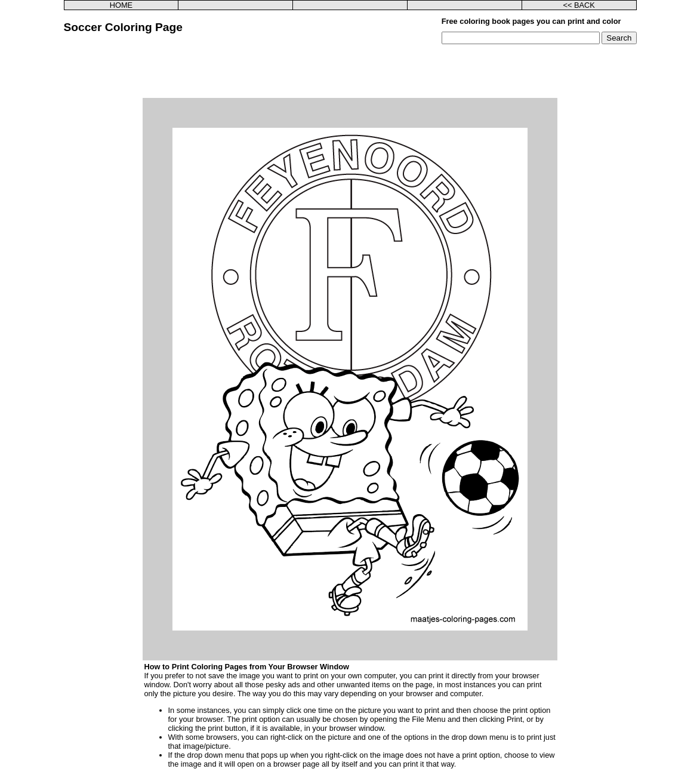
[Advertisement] (350, 71)
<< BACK (579, 5)
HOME (121, 5)
